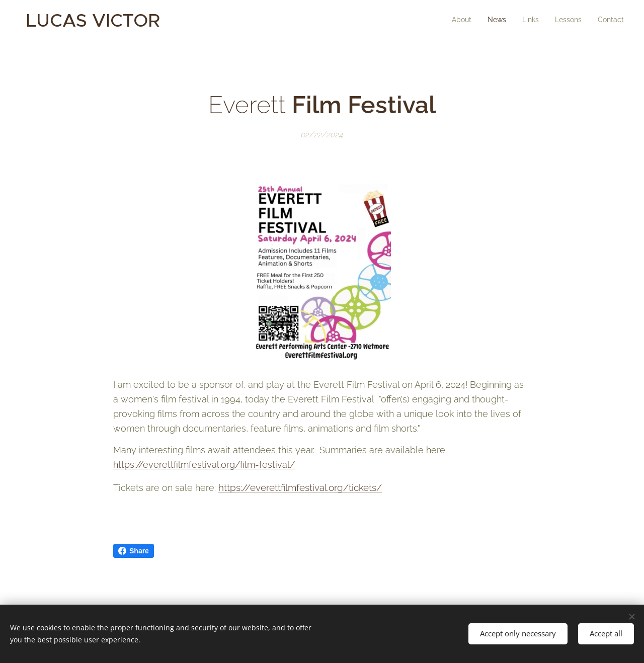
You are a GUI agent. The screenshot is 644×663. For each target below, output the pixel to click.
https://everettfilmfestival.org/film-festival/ (204, 465)
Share (134, 551)
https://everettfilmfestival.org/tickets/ (300, 487)
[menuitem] (562, 21)
